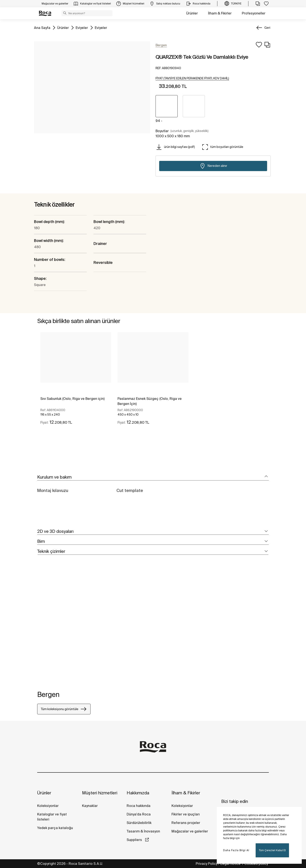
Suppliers (135, 840)
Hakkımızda (138, 793)
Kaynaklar (90, 806)
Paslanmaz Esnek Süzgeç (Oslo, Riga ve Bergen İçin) (150, 401)
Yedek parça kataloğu (55, 828)
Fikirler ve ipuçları (186, 814)
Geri (267, 28)
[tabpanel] (76, 382)
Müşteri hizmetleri (100, 793)
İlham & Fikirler (220, 13)
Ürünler (192, 13)
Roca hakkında (139, 806)
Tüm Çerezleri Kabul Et (272, 850)
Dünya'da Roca (139, 814)
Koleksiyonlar (48, 806)
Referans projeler (186, 823)
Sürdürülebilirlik (139, 823)
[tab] (153, 477)
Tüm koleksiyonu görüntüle (64, 709)
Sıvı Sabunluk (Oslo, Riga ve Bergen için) (72, 399)
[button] (65, 13)
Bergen (48, 694)
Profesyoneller (254, 13)
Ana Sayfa (42, 27)
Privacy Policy (207, 864)
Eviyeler (82, 27)
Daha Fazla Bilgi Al (236, 850)
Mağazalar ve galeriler (190, 831)
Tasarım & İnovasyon (143, 831)
